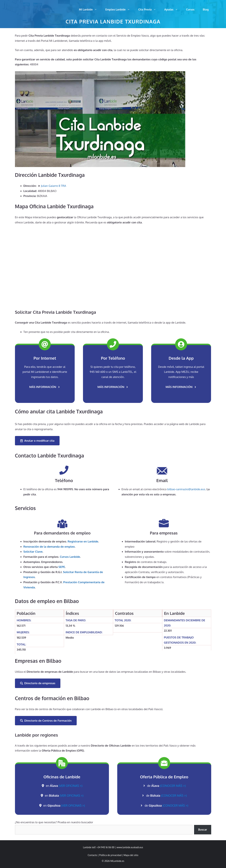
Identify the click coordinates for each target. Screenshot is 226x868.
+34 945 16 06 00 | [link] (106, 847)
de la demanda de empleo (49, 547)
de (166, 786)
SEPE (62, 567)
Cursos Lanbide (70, 557)
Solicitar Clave (33, 552)
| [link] (130, 855)
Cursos (190, 9)
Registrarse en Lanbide (83, 541)
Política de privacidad (110, 855)
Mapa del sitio (131, 855)
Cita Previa (149, 9)
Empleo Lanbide (120, 9)
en (64, 786)
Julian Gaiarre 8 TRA (53, 186)
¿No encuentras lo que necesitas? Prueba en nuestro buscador (54, 822)
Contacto (92, 855)
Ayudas (173, 9)
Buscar (202, 829)
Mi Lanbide (90, 9)
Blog (206, 9)
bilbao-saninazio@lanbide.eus (186, 489)
